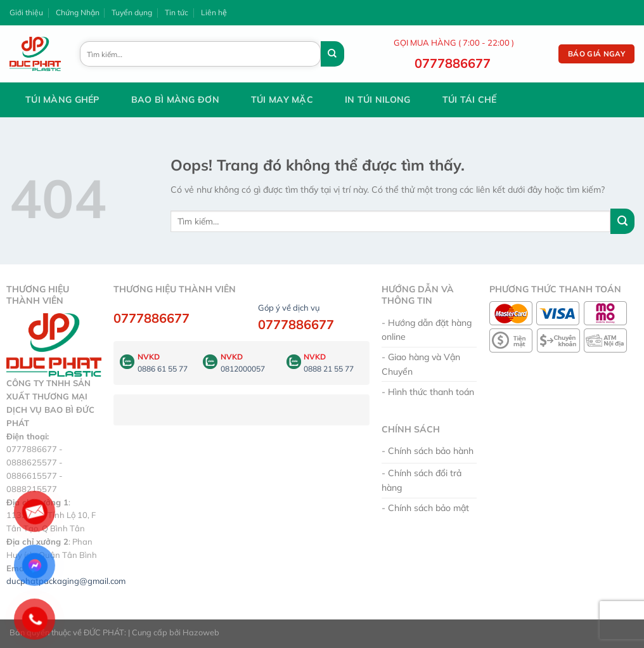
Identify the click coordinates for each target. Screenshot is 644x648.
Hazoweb (201, 632)
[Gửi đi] (332, 54)
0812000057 (243, 369)
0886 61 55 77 (163, 369)
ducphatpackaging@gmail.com (66, 581)
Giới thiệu (26, 12)
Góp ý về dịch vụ (289, 308)
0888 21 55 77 (329, 369)
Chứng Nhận (78, 12)
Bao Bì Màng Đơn (175, 100)
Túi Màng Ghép (62, 100)
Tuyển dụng (132, 12)
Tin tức (177, 12)
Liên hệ (214, 12)
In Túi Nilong (378, 100)
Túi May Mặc (282, 100)
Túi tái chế (470, 100)
